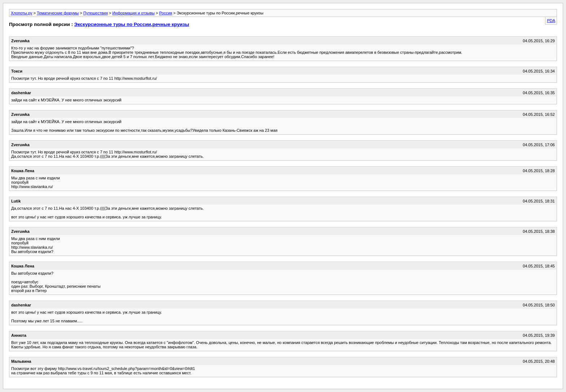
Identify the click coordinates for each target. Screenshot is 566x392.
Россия (166, 13)
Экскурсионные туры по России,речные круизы (132, 24)
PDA (551, 21)
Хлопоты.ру (21, 13)
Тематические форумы (58, 13)
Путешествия (96, 13)
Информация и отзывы (133, 13)
